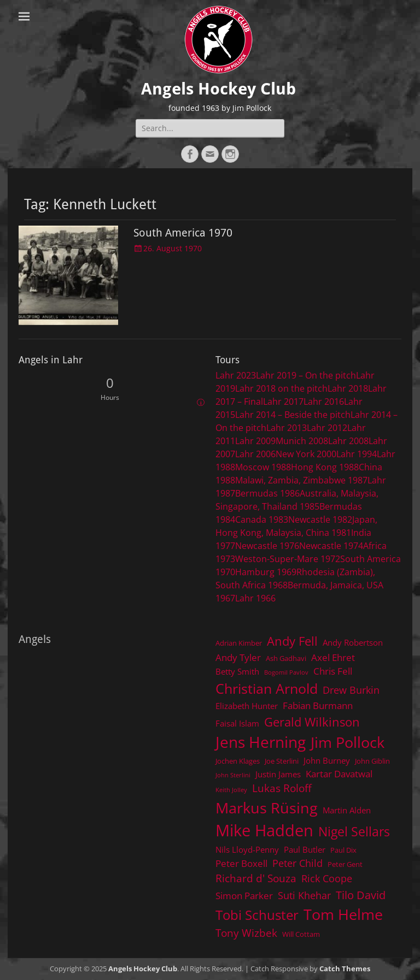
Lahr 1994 (357, 454)
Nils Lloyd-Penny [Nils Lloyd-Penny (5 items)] (247, 849)
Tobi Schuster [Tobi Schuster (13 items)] (257, 915)
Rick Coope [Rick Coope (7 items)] (327, 878)
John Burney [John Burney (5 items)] (327, 760)
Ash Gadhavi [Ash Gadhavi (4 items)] (286, 658)
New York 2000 (306, 454)
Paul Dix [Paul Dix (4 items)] (343, 850)
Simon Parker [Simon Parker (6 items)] (244, 896)
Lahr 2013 (287, 428)
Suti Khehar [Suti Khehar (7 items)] (304, 895)
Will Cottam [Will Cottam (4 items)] (301, 934)
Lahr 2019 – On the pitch (306, 375)
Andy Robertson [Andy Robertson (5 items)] (353, 642)
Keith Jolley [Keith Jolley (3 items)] (231, 790)
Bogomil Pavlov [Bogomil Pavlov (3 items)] (286, 672)
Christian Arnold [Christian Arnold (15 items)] (267, 688)
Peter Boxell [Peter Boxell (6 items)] (241, 863)
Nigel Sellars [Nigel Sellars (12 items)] (354, 831)
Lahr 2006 (255, 454)
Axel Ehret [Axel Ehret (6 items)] (333, 657)
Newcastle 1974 (331, 546)
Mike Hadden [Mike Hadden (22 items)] (264, 830)
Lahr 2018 (348, 388)
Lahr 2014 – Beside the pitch (293, 415)
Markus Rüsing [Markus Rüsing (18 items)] (267, 808)
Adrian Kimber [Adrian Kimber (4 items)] (239, 643)
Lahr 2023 (236, 375)
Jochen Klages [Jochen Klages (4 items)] (238, 761)
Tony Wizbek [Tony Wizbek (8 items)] (246, 933)
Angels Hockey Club (218, 89)
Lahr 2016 (324, 402)
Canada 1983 (262, 519)
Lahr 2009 (255, 441)
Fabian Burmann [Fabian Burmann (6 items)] (318, 706)
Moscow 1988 (263, 467)
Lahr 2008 (348, 441)
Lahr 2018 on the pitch (281, 388)
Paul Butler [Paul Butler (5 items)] (305, 849)
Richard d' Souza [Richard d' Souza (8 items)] (256, 878)
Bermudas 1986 (267, 493)
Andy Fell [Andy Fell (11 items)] (292, 641)
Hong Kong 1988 (325, 467)
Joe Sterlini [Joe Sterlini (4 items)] (282, 761)
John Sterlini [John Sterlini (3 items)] (233, 775)
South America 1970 (183, 233)
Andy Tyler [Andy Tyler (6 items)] (238, 657)
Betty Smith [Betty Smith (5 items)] (237, 671)
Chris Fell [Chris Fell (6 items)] (333, 671)
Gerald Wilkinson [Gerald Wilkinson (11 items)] (312, 722)
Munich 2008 (302, 441)
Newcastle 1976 (267, 546)
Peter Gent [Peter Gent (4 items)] (345, 864)
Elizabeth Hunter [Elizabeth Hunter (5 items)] (247, 706)
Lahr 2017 (283, 402)
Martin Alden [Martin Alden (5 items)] (347, 810)
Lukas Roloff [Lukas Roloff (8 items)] (282, 788)
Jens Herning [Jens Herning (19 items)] (261, 742)
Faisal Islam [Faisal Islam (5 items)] (237, 723)
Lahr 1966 (255, 598)
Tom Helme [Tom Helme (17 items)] (343, 914)
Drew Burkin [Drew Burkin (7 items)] (351, 690)
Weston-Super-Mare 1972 (288, 559)
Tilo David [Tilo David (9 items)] (361, 895)
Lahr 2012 (327, 428)
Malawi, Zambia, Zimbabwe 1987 (301, 480)
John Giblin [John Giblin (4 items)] (372, 761)
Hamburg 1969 (266, 572)
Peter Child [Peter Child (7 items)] (297, 863)
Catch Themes (345, 969)
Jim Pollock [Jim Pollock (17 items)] (348, 742)
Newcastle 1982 (320, 519)
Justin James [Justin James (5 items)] (278, 774)
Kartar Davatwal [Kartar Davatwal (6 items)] (339, 774)
